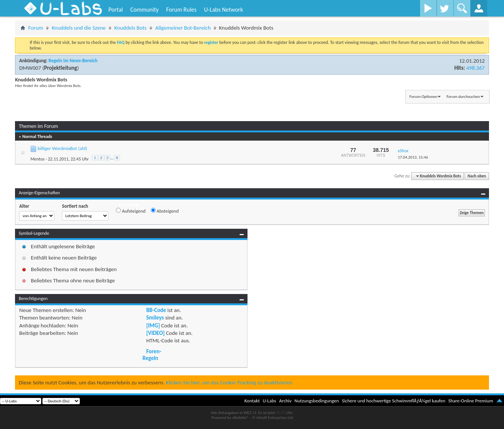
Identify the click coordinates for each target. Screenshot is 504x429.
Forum (36, 28)
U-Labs (270, 401)
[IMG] (153, 325)
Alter (24, 206)
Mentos (37, 159)
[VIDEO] (155, 333)
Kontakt (252, 401)
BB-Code (156, 310)
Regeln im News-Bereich (73, 61)
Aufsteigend (131, 211)
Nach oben (477, 176)
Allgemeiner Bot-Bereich (183, 28)
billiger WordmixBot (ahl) (62, 148)
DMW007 (30, 68)
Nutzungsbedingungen (317, 401)
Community (144, 10)
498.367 (475, 68)
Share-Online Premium (471, 401)
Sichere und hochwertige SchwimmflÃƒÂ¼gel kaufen (394, 401)
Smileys (155, 318)
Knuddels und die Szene (79, 28)
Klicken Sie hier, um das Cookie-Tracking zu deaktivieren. (230, 382)
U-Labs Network (223, 10)
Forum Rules (181, 10)
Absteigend (165, 211)
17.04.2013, (413, 157)
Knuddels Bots (130, 28)
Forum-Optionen (423, 97)
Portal (115, 10)
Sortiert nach (75, 206)
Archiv (285, 401)
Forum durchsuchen (463, 97)
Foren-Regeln (152, 355)
